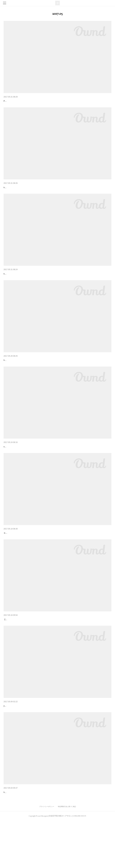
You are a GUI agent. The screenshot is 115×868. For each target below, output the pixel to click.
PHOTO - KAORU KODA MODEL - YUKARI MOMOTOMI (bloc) (29, 106)
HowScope (9, 559)
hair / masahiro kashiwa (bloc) (15, 839)
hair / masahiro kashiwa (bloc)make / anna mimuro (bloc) (26, 197)
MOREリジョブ (11, 744)
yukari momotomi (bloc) (13, 749)
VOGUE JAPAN (11, 374)
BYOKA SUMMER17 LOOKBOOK (19, 101)
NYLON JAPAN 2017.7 (14, 192)
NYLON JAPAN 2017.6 (14, 835)
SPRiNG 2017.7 (11, 468)
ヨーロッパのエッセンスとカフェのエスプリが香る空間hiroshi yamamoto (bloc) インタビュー (42, 564)
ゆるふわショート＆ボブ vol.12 (19, 283)
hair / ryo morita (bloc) (12, 288)
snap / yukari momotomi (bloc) (16, 473)
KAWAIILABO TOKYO (14, 650)
